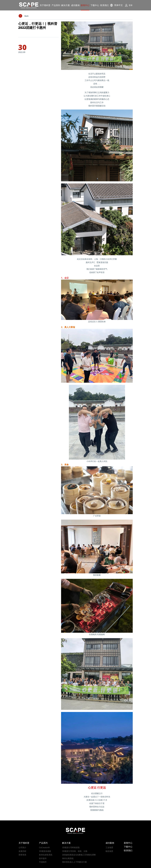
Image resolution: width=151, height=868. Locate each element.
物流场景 (109, 851)
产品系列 (56, 5)
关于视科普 (45, 5)
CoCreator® (44, 847)
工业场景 (109, 847)
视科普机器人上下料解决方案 (74, 862)
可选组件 (43, 862)
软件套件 (43, 858)
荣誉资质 (22, 855)
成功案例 (75, 5)
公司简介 (22, 847)
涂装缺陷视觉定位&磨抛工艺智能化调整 (79, 855)
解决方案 (66, 5)
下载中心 (95, 5)
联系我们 (105, 5)
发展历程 (22, 851)
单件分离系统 (68, 858)
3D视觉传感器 (45, 851)
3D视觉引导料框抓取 (71, 847)
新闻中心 (85, 5)
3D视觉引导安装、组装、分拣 (75, 851)
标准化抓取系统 (46, 855)
